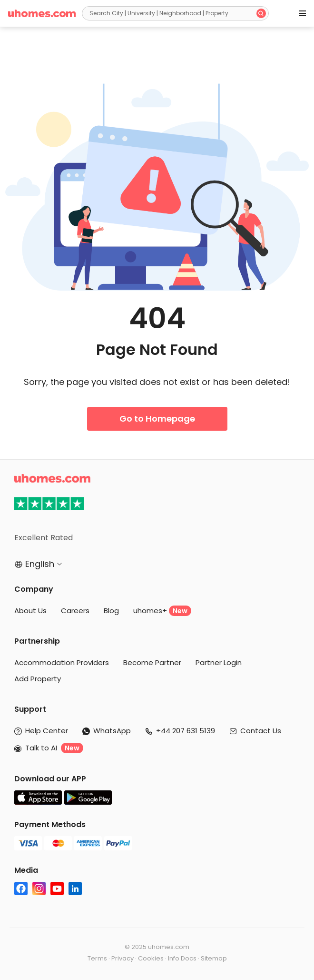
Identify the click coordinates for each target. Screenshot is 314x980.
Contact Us (261, 731)
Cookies (151, 958)
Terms (97, 958)
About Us (30, 611)
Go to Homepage (157, 419)
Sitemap (214, 958)
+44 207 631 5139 (186, 731)
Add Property (38, 679)
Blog (111, 611)
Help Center (47, 731)
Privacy (123, 958)
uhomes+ (162, 611)
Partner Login (219, 662)
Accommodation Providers (62, 662)
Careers (75, 611)
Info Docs (182, 958)
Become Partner (152, 662)
